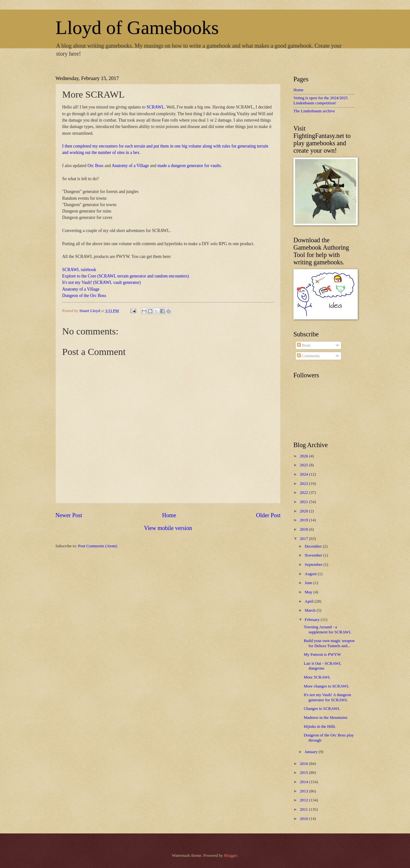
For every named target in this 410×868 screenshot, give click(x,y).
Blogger (230, 856)
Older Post (268, 515)
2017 (304, 539)
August (311, 574)
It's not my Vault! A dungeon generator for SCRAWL (327, 697)
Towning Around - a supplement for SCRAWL (327, 629)
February (313, 620)
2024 (304, 474)
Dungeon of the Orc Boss (84, 296)
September (314, 565)
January (312, 752)
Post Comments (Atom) (98, 546)
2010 (304, 819)
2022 (304, 493)
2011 (304, 809)
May (309, 592)
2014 (304, 782)
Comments (308, 356)
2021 (304, 502)
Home (169, 515)
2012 (304, 800)
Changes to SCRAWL (322, 709)
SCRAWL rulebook (79, 270)
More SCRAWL (317, 677)
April (309, 601)
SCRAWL (156, 107)
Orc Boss (95, 166)
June (309, 583)
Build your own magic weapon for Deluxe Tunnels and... (329, 643)
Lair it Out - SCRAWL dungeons (322, 666)
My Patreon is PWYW (322, 655)
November (314, 555)
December (314, 546)
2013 (304, 791)
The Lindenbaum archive (314, 111)
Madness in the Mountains (325, 718)
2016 (304, 764)
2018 (304, 529)
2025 (304, 465)
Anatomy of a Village (130, 166)
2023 (304, 484)
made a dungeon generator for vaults (189, 166)
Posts (304, 345)
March (311, 610)
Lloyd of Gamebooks (137, 28)
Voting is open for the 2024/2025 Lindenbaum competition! (321, 100)
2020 (304, 511)
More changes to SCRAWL (326, 686)
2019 (304, 520)
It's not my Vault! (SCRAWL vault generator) (101, 282)
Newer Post (69, 515)
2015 (304, 773)
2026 (304, 456)
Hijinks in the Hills (319, 727)
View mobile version (168, 528)
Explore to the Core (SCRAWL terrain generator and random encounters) (126, 276)
